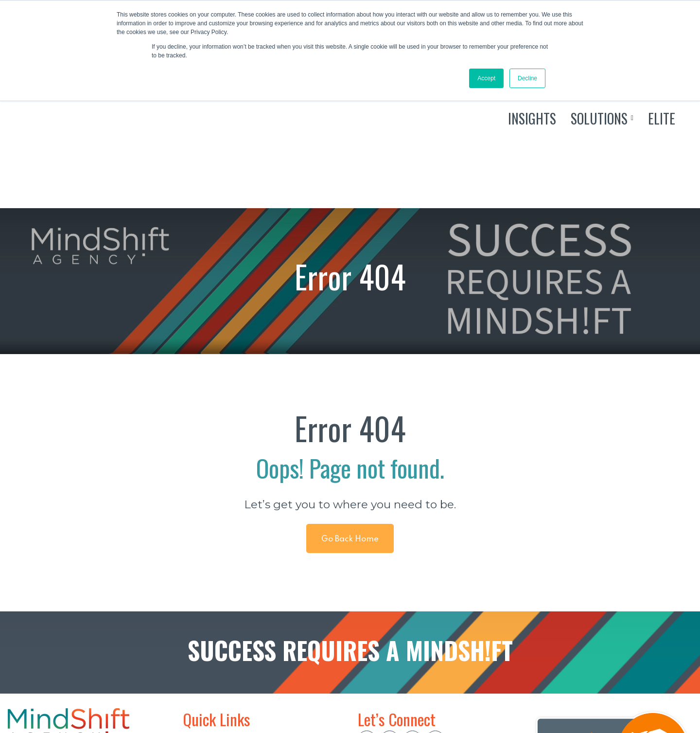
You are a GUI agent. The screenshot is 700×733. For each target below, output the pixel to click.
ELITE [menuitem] (194, 686)
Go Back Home (350, 440)
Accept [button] (486, 78)
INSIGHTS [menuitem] (202, 655)
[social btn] (367, 641)
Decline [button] (527, 78)
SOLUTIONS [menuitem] (207, 670)
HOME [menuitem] (196, 639)
